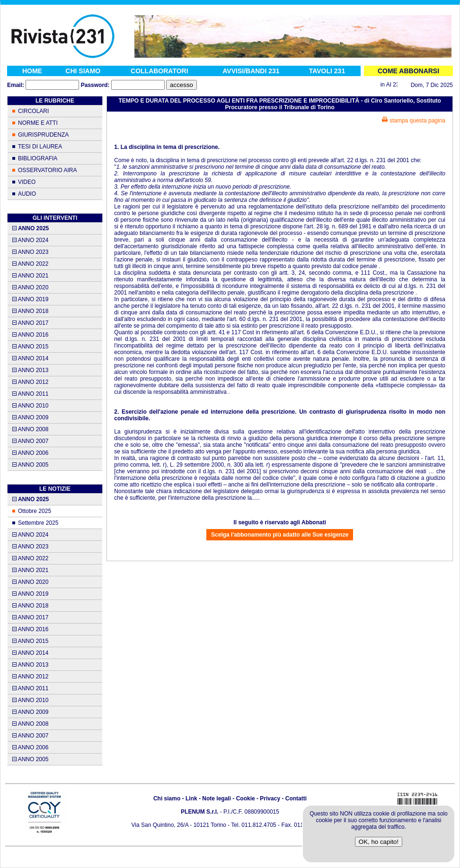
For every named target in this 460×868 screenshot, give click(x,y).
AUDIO (27, 194)
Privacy (270, 799)
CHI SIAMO (83, 71)
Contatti (296, 799)
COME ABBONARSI (408, 71)
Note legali (217, 799)
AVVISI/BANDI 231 (251, 71)
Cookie (246, 799)
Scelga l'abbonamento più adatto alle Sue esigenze (280, 535)
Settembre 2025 (38, 523)
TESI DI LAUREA (40, 147)
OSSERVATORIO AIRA (47, 170)
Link (191, 799)
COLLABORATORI (159, 71)
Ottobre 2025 (35, 511)
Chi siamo (167, 799)
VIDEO (27, 182)
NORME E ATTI (38, 123)
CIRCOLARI (33, 111)
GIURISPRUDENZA (43, 135)
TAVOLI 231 (327, 71)
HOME (32, 71)
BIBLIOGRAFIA (38, 158)
